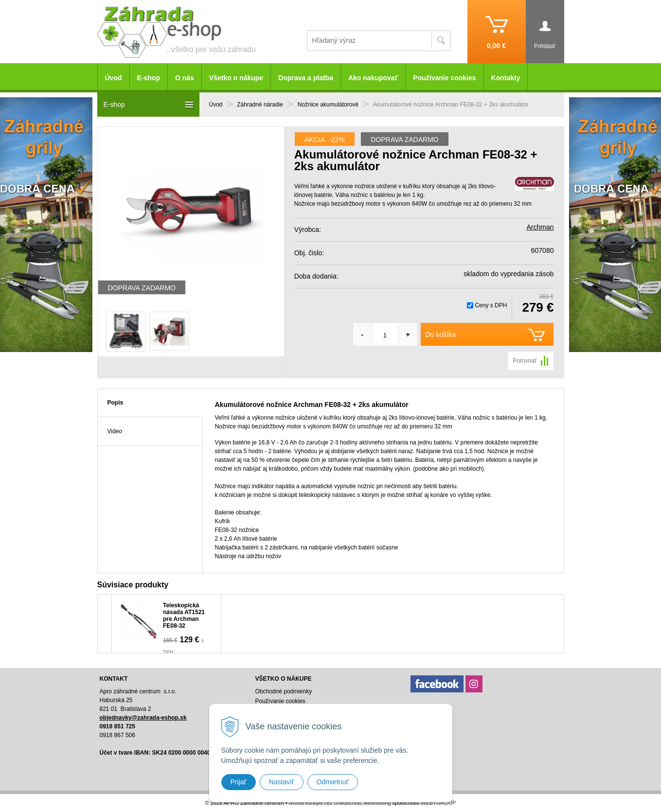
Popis (116, 403)
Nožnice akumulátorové (328, 105)
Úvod (216, 105)
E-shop (149, 78)
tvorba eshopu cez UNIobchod (325, 803)
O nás (185, 78)
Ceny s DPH (491, 305)
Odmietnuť (333, 782)
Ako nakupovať (373, 78)
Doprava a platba (306, 78)
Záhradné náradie (260, 105)
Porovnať (525, 361)
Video (115, 431)
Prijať (239, 782)
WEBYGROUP (438, 803)
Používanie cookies (444, 78)
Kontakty (506, 78)
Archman (540, 227)
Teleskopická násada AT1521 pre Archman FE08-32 (184, 616)
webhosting (377, 803)
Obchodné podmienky (283, 691)
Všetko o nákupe (236, 78)
